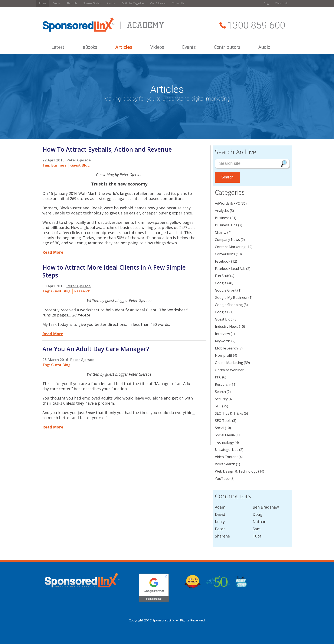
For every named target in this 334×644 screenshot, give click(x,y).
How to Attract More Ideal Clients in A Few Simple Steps (114, 271)
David (220, 514)
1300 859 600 (256, 25)
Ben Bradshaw (266, 507)
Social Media (225, 435)
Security (221, 399)
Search (220, 392)
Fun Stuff (222, 276)
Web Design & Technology (236, 471)
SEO (218, 406)
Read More (53, 252)
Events (56, 3)
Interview (222, 334)
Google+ (222, 312)
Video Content (226, 457)
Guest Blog (80, 165)
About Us (72, 3)
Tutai (258, 536)
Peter (220, 529)
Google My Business (231, 298)
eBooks (90, 47)
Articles (124, 47)
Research (82, 291)
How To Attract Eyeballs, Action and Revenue (107, 149)
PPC (218, 377)
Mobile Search (226, 348)
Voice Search (225, 464)
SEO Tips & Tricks (229, 413)
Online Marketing (229, 363)
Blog (266, 3)
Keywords (223, 341)
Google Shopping (229, 305)
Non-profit (224, 355)
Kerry (220, 522)
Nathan (259, 522)
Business (59, 165)
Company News (227, 240)
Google (221, 283)
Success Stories (92, 3)
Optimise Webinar (229, 370)
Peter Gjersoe (79, 160)
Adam (220, 507)
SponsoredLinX (163, 620)
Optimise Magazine (133, 3)
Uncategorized (227, 450)
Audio (264, 47)
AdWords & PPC (227, 203)
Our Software (158, 3)
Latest (58, 47)
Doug (258, 514)
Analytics (222, 211)
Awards (111, 3)
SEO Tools (223, 421)
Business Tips (226, 225)
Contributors (227, 47)
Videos (157, 47)
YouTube (222, 479)
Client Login (282, 3)
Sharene (222, 536)
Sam (257, 529)
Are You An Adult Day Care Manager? (96, 349)
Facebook (223, 261)
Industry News (227, 326)
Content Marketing (230, 247)
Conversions (225, 254)
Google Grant (226, 290)
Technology (224, 442)
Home (43, 3)
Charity (221, 232)
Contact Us (178, 3)
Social (220, 428)
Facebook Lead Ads (230, 269)
